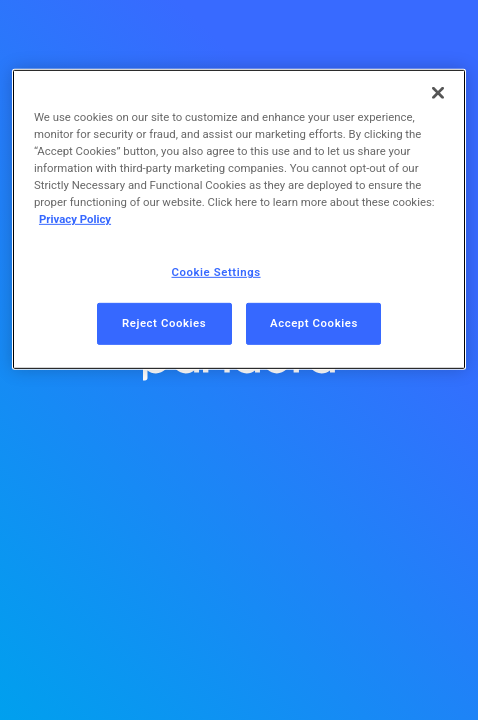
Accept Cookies (314, 323)
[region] (239, 219)
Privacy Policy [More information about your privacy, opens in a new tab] (75, 219)
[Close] (438, 93)
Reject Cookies (164, 323)
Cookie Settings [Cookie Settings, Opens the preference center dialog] (216, 272)
